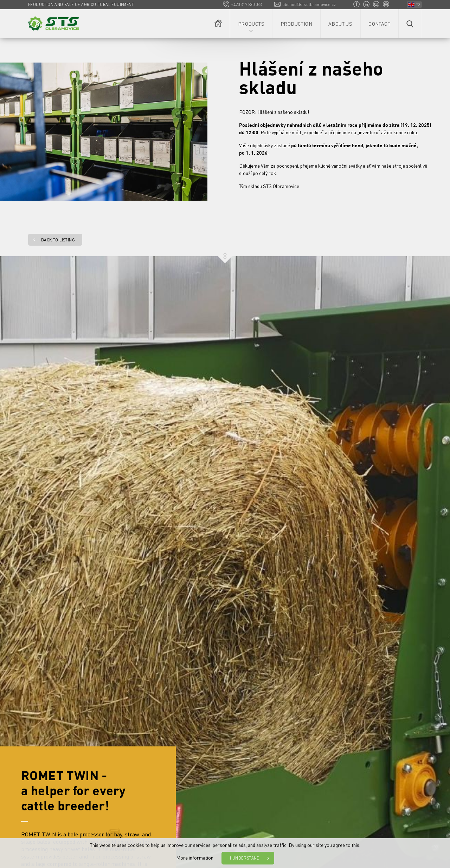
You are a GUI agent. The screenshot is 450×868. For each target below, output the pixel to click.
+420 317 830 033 (246, 4)
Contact (379, 24)
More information (195, 857)
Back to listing (58, 240)
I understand (245, 858)
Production (296, 24)
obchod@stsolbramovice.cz (309, 4)
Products (251, 24)
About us (340, 24)
